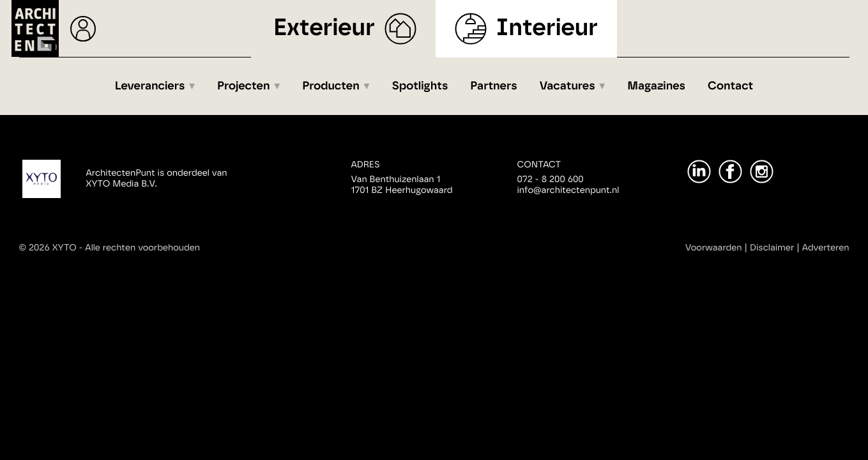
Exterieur (324, 28)
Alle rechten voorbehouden (142, 248)
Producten (331, 86)
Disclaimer (772, 248)
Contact (730, 86)
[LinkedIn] (699, 172)
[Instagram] (762, 172)
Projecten (244, 86)
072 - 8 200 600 (551, 180)
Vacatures (567, 86)
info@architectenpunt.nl (568, 190)
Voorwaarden (714, 248)
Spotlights (420, 86)
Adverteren (826, 248)
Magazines (656, 86)
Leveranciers (150, 86)
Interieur (547, 28)
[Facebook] (730, 172)
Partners (493, 86)
